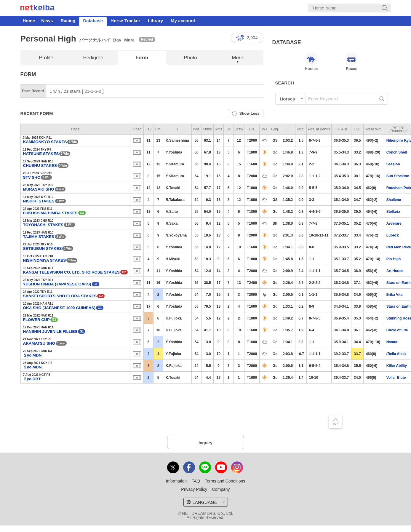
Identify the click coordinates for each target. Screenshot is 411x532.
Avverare (394, 223)
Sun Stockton (398, 176)
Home (29, 21)
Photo (190, 58)
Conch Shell (397, 152)
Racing (68, 21)
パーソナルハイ (95, 40)
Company (221, 489)
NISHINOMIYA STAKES (45, 260)
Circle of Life (397, 330)
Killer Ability (397, 366)
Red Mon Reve (399, 247)
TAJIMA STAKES (39, 237)
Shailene (394, 200)
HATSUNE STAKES (41, 154)
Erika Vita (394, 295)
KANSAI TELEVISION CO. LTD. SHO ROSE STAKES (72, 272)
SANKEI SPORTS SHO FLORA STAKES (60, 296)
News (47, 21)
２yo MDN (32, 355)
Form (142, 58)
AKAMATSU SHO (39, 343)
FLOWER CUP (36, 320)
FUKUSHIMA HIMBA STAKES (50, 213)
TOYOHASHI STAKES (43, 225)
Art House (395, 271)
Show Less (246, 114)
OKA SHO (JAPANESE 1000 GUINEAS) (59, 308)
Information (176, 481)
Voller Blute (396, 378)
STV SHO (32, 177)
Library (155, 21)
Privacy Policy (194, 489)
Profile (46, 58)
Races (351, 62)
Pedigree (93, 58)
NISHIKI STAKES (39, 201)
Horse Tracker (125, 21)
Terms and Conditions (225, 481)
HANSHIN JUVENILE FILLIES (50, 331)
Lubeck (393, 235)
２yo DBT (32, 379)
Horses (311, 62)
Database (93, 21)
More (238, 58)
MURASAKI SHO (39, 189)
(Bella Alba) (396, 354)
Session (393, 164)
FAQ (196, 481)
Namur (392, 342)
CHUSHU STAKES (40, 166)
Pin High (394, 259)
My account (183, 21)
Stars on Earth (399, 283)
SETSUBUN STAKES (43, 249)
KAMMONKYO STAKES (45, 142)
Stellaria (393, 212)
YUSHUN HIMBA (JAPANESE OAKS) (57, 284)
